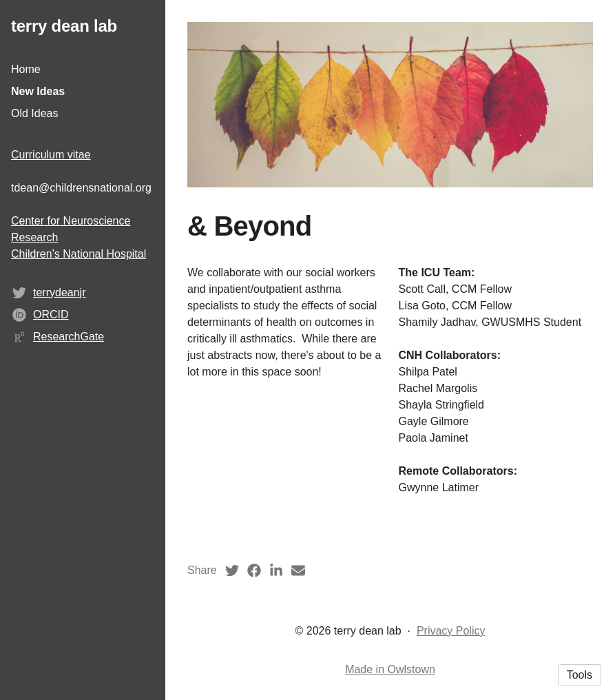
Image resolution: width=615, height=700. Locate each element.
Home (26, 69)
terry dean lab (64, 26)
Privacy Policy (451, 631)
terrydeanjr (59, 292)
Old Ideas (34, 113)
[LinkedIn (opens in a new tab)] (276, 570)
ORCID (51, 315)
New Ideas (38, 91)
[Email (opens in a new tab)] (298, 570)
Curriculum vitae (51, 155)
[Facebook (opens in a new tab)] (254, 570)
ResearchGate (69, 337)
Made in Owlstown (390, 669)
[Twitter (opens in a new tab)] (232, 570)
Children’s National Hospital (79, 254)
